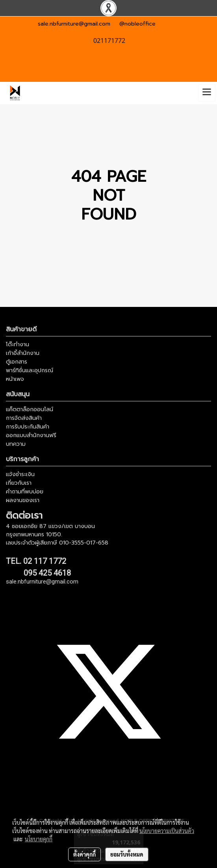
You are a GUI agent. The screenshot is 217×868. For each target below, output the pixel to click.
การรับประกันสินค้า (28, 427)
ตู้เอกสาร (17, 362)
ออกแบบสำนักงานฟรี (31, 435)
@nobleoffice (137, 24)
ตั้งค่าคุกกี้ (84, 854)
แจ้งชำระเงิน (20, 474)
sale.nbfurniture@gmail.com (74, 24)
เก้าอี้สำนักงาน (23, 353)
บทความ (16, 444)
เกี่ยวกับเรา (19, 483)
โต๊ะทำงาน (18, 344)
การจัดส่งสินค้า (24, 418)
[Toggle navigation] (207, 93)
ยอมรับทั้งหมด (127, 854)
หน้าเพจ (15, 379)
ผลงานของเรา (23, 500)
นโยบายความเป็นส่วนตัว (167, 831)
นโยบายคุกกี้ (39, 839)
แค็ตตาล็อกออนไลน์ (30, 409)
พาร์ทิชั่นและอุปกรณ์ (30, 370)
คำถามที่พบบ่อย (25, 492)
